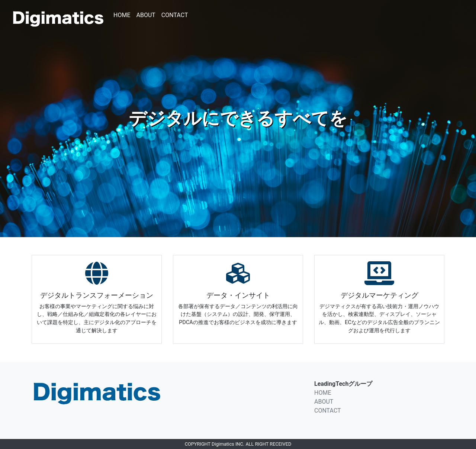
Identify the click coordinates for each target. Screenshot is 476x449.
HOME (122, 15)
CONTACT (175, 15)
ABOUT (146, 15)
